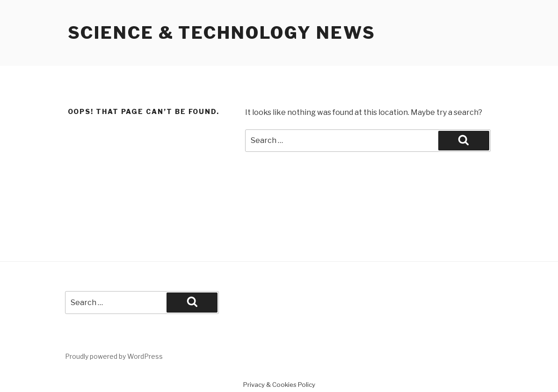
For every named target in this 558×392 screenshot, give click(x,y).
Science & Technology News (222, 33)
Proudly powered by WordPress (114, 356)
